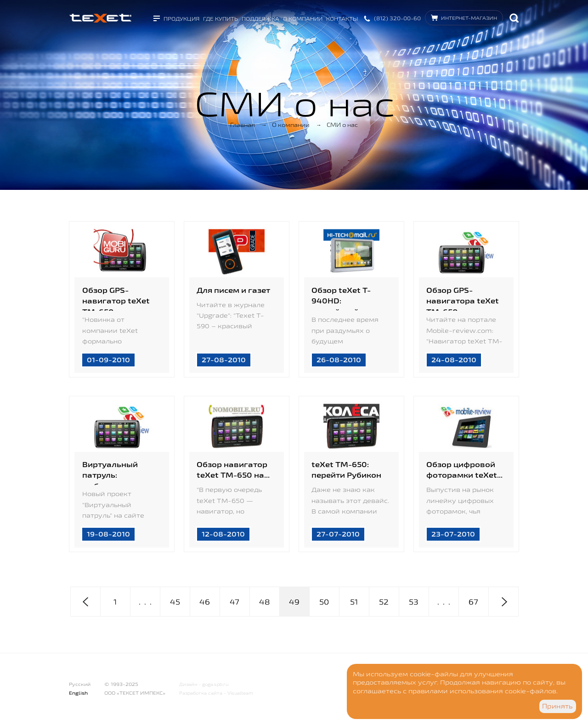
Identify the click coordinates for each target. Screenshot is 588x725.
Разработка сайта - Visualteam (216, 693)
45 (175, 602)
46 (205, 602)
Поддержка (260, 19)
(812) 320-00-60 (397, 18)
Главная (243, 125)
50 (324, 602)
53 (414, 602)
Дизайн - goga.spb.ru (204, 684)
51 (354, 602)
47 (235, 602)
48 (265, 602)
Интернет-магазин (469, 18)
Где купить (220, 19)
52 (384, 602)
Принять (557, 706)
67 (473, 602)
